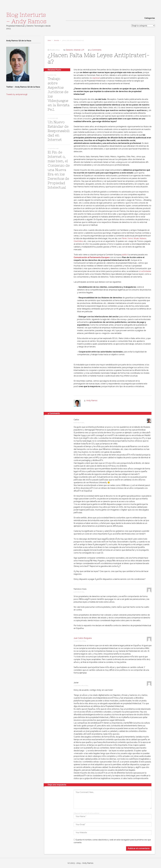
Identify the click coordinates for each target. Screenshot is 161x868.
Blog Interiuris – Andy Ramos (26, 18)
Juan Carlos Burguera (83, 638)
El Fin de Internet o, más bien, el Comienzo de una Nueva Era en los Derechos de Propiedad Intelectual (59, 170)
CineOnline (78, 241)
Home (49, 40)
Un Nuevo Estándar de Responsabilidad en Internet (59, 131)
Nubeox (143, 238)
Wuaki (136, 238)
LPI (83, 50)
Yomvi (130, 238)
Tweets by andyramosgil (17, 94)
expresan (96, 78)
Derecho (57, 40)
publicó (125, 255)
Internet (77, 50)
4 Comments (96, 50)
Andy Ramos (92, 401)
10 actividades (145, 271)
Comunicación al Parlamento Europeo (92, 257)
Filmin (124, 238)
